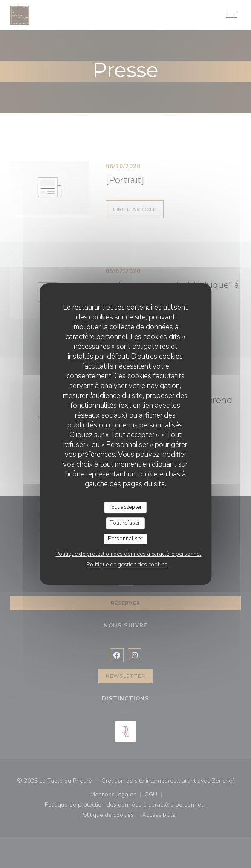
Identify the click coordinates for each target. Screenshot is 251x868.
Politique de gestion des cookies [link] (127, 565)
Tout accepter (125, 507)
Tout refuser (125, 523)
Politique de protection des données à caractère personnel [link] (128, 554)
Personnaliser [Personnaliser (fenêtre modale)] (125, 539)
